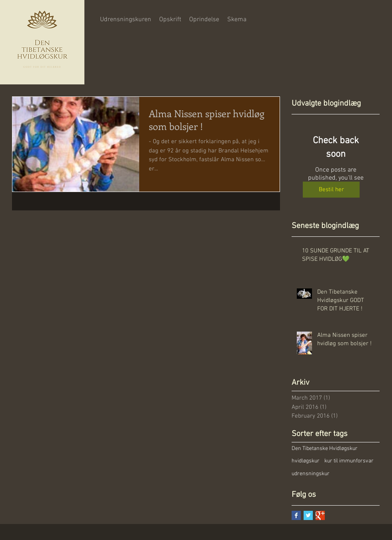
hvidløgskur (306, 461)
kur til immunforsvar (349, 461)
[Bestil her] (331, 190)
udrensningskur (311, 474)
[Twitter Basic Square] (308, 515)
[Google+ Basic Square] (320, 515)
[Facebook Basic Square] (296, 515)
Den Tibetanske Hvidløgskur (325, 449)
